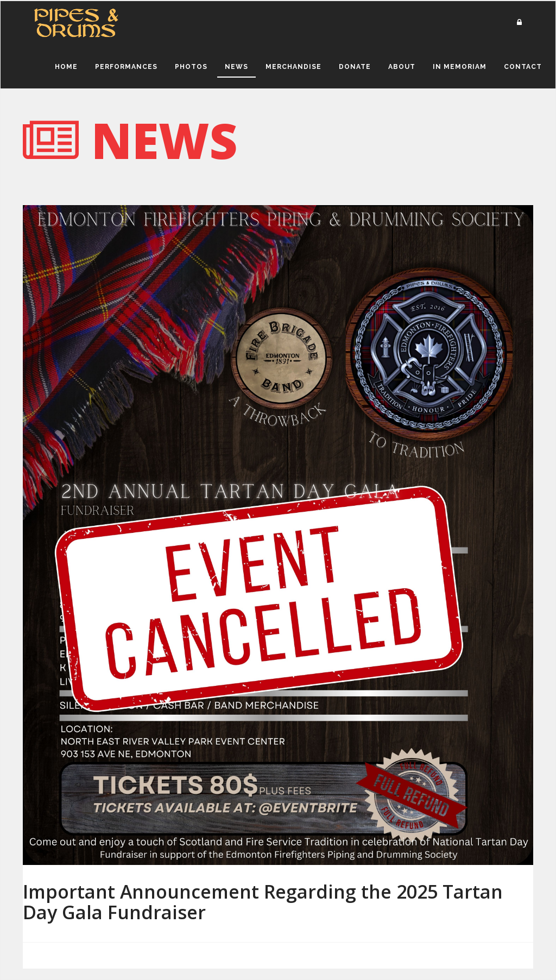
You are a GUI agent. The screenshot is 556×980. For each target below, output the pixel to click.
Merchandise (293, 67)
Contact (523, 67)
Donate (355, 67)
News (236, 67)
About (402, 67)
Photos (191, 67)
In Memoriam (460, 67)
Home (66, 67)
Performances (126, 67)
